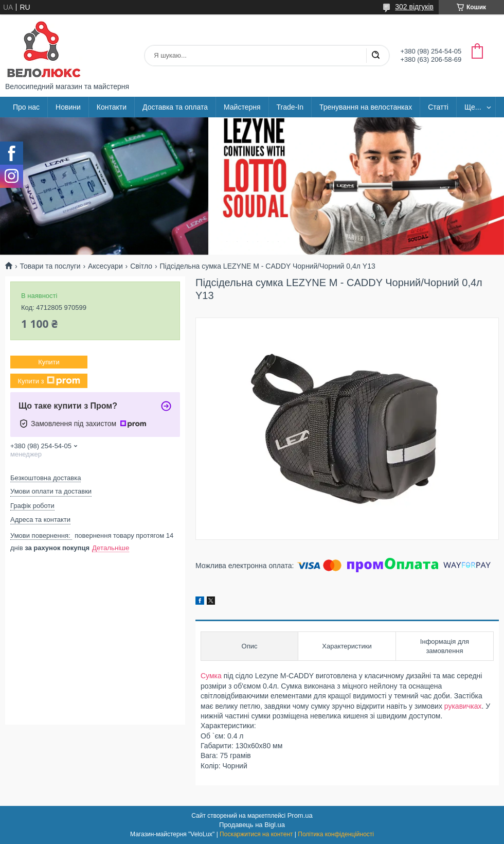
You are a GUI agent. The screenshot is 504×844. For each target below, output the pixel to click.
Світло (141, 266)
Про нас (26, 107)
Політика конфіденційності (336, 834)
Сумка (211, 676)
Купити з (49, 381)
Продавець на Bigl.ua (252, 825)
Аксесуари (105, 266)
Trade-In (290, 107)
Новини (68, 107)
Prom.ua (300, 815)
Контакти (112, 107)
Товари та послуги (50, 266)
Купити (49, 362)
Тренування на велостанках (366, 107)
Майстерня (242, 107)
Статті (438, 107)
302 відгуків (414, 7)
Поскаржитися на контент (256, 834)
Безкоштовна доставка (46, 478)
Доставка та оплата (175, 107)
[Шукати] (375, 56)
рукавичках (463, 706)
